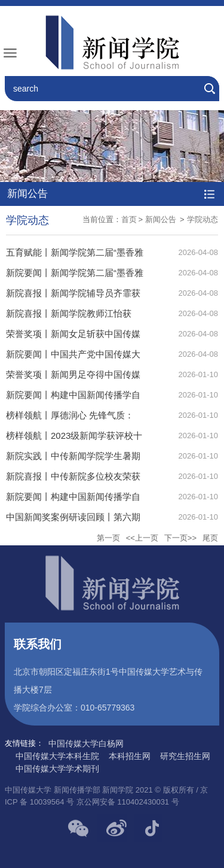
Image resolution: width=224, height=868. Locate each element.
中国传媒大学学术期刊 (57, 769)
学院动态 (202, 219)
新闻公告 (162, 219)
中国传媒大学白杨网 (86, 743)
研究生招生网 (185, 756)
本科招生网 (130, 756)
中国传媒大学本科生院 (57, 756)
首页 (129, 219)
